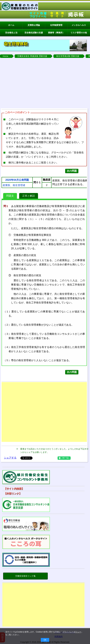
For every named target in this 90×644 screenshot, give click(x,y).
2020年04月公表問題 (17, 180)
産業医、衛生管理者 (14, 185)
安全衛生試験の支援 (34, 33)
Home (6, 56)
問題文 (10, 196)
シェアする (10, 458)
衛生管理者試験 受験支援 (68, 56)
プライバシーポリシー (72, 632)
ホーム (11, 25)
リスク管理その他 (79, 33)
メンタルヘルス (79, 25)
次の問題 (72, 171)
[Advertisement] (43, 606)
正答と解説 (29, 196)
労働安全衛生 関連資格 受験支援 (32, 56)
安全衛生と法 (11, 33)
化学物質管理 (56, 25)
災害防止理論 (34, 25)
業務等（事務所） (56, 33)
